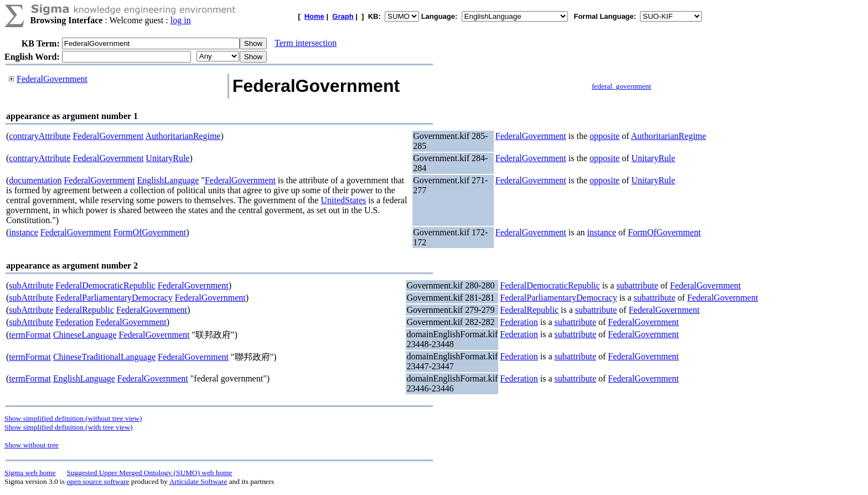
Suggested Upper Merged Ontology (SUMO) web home (150, 473)
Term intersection (306, 43)
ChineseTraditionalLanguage (104, 357)
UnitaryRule (167, 158)
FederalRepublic (85, 310)
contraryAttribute (40, 136)
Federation (74, 322)
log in (181, 20)
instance (23, 232)
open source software (98, 481)
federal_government (621, 86)
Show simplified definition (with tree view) (68, 427)
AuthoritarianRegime (183, 136)
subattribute (637, 285)
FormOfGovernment (150, 232)
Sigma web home (30, 473)
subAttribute (31, 285)
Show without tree (32, 445)
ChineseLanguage (85, 335)
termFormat (30, 335)
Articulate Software (198, 481)
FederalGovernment (52, 79)
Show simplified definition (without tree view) (73, 418)
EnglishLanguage (168, 180)
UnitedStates (343, 200)
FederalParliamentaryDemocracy (114, 298)
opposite (604, 136)
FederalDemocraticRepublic (105, 285)
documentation (35, 180)
